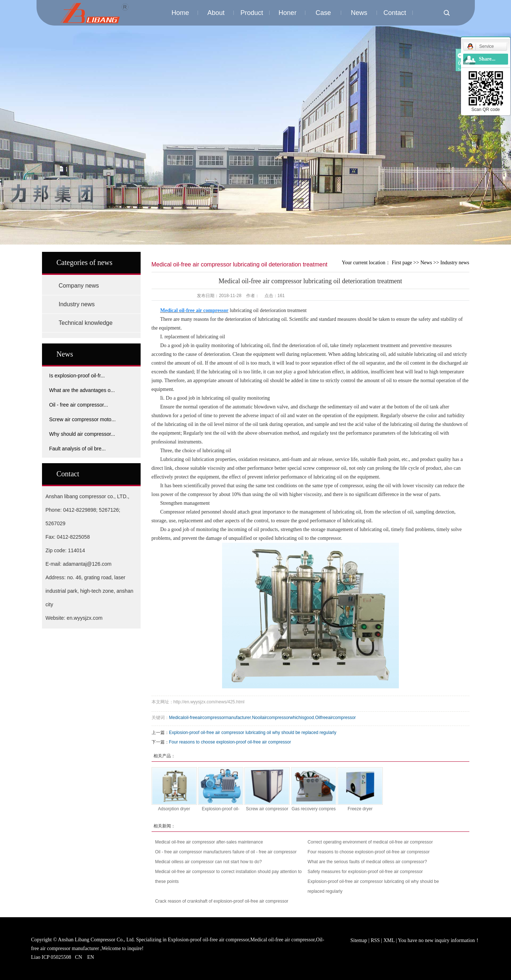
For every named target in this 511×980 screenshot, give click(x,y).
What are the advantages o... (82, 390)
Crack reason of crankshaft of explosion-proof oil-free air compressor (222, 901)
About (216, 13)
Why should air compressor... (82, 434)
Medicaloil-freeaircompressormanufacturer (210, 718)
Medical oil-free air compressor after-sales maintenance (209, 842)
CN (78, 957)
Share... (487, 59)
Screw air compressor (267, 809)
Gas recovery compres (314, 809)
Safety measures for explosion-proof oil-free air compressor (365, 872)
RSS (375, 940)
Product (252, 13)
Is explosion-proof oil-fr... (77, 376)
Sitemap (359, 940)
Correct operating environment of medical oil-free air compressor (370, 842)
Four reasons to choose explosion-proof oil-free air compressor (230, 742)
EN (91, 957)
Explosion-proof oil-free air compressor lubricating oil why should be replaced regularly (253, 733)
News (359, 13)
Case (323, 13)
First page (402, 263)
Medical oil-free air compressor (282, 940)
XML (389, 940)
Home (180, 13)
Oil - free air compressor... (79, 405)
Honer (288, 13)
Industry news (77, 304)
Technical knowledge (86, 323)
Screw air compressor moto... (83, 419)
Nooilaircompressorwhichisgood (283, 718)
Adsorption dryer (174, 809)
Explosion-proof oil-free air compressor (209, 940)
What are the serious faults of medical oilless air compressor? (367, 862)
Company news (79, 286)
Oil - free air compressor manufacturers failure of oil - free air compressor (226, 852)
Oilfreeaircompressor (335, 718)
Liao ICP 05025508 (51, 957)
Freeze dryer (360, 809)
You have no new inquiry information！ (439, 940)
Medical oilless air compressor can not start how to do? (209, 862)
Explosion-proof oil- (220, 809)
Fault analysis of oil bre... (78, 449)
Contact (395, 13)
